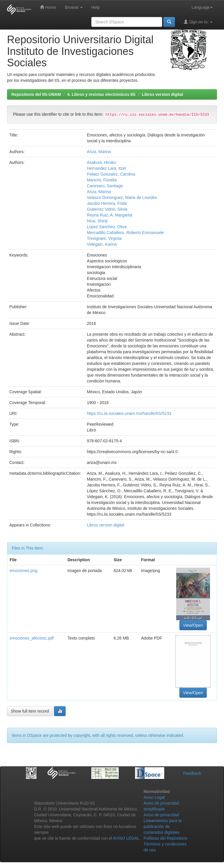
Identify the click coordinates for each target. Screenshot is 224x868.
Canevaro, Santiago (105, 186)
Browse (74, 7)
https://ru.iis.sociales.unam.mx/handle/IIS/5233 (129, 413)
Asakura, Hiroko (101, 162)
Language (202, 7)
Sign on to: (198, 22)
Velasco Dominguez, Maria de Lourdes (122, 197)
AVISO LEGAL (126, 838)
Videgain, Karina (102, 244)
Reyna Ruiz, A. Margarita (110, 215)
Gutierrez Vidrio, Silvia (107, 209)
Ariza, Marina (99, 152)
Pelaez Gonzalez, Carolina (111, 174)
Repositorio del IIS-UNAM (36, 94)
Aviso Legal (154, 797)
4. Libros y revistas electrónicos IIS (101, 94)
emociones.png (23, 571)
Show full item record (30, 711)
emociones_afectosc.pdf (32, 638)
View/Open (193, 625)
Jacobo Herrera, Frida (107, 203)
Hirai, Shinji (97, 221)
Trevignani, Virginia (104, 238)
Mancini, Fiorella (102, 180)
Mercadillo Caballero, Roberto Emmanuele (125, 233)
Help (96, 7)
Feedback (192, 773)
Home (48, 7)
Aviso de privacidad (161, 815)
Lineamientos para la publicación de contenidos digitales (162, 827)
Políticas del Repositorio (165, 838)
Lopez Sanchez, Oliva (107, 227)
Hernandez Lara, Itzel (106, 168)
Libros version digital (162, 94)
